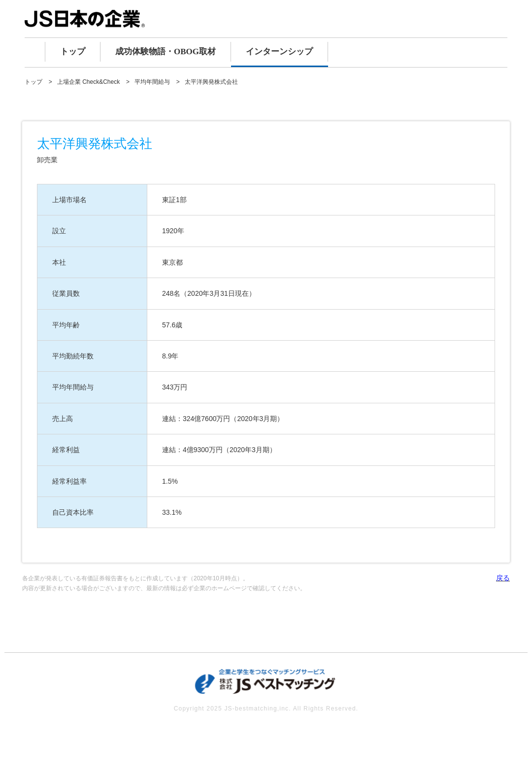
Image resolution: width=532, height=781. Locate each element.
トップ (73, 52)
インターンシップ (279, 52)
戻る (503, 578)
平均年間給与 (152, 82)
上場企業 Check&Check (88, 82)
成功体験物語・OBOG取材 (166, 52)
